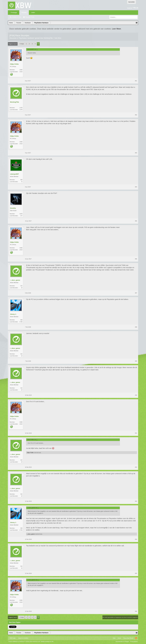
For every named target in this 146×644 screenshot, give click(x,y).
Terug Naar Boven (128, 638)
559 (21, 320)
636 (21, 180)
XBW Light (13, 638)
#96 (136, 611)
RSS (136, 638)
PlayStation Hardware (26, 38)
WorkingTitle (48, 38)
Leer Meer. (117, 29)
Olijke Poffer (14, 64)
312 (21, 286)
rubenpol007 (14, 174)
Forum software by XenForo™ (24, 641)
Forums (24, 13)
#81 (136, 81)
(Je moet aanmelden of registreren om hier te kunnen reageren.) (120, 617)
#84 (136, 187)
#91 (136, 433)
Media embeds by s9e (47, 641)
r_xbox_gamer (15, 280)
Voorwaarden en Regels (122, 641)
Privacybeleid (134, 641)
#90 (136, 395)
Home (119, 638)
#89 (136, 361)
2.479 (21, 108)
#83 (136, 153)
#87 (136, 293)
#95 (136, 573)
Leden (33, 13)
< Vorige (22, 44)
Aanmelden (132, 2)
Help (114, 638)
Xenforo (26, 638)
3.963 (21, 70)
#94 (136, 539)
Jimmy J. (13, 314)
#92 (136, 467)
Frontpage (14, 13)
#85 (136, 221)
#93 (136, 501)
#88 (136, 327)
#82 (136, 115)
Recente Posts (30, 17)
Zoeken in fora (17, 17)
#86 (136, 259)
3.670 (21, 214)
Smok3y (13, 208)
